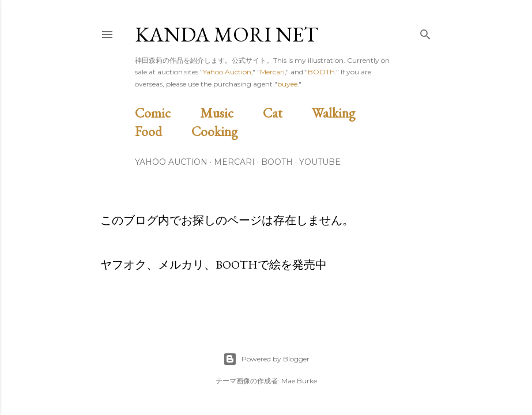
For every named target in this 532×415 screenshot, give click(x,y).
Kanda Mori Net (227, 34)
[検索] (425, 32)
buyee (287, 84)
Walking (347, 113)
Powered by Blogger (266, 359)
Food (162, 131)
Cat (286, 113)
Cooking (228, 131)
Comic (166, 113)
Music (230, 113)
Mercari (272, 72)
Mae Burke (299, 381)
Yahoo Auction (227, 72)
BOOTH (321, 72)
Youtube (320, 162)
